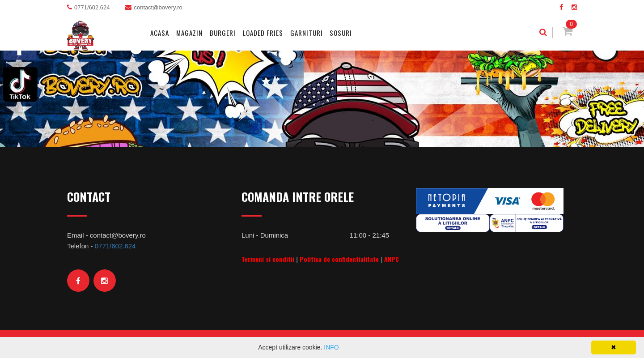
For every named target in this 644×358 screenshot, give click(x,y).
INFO (331, 347)
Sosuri (341, 33)
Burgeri (223, 33)
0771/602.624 (92, 7)
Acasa (160, 33)
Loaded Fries (263, 33)
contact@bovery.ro (158, 7)
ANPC (392, 259)
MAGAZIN (189, 33)
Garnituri (307, 33)
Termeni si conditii (268, 259)
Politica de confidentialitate (339, 259)
